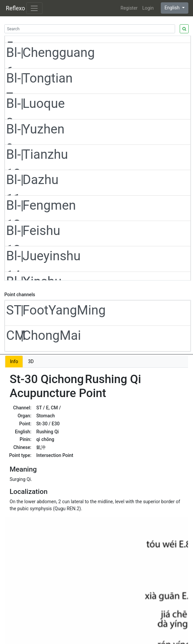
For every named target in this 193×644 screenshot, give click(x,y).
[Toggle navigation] (34, 8)
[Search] (90, 29)
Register (129, 8)
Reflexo (16, 8)
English (173, 8)
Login (148, 8)
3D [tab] (31, 361)
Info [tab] (14, 361)
